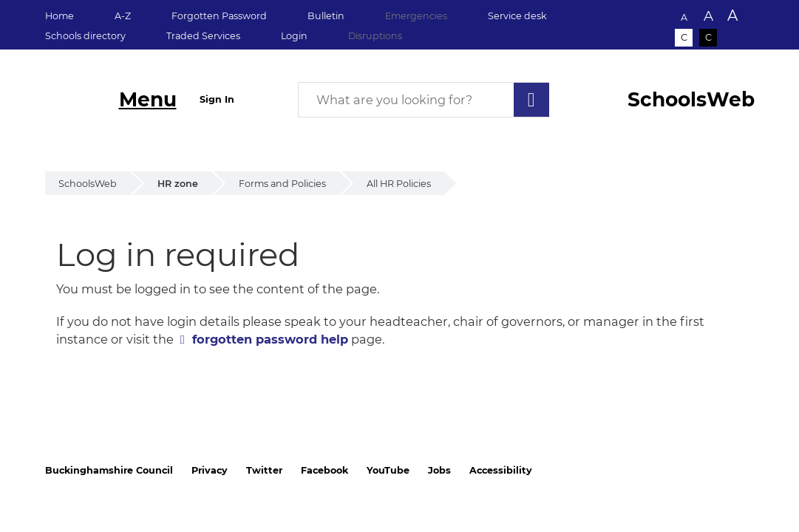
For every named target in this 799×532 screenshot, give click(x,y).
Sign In (217, 99)
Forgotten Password (219, 16)
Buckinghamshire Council (109, 470)
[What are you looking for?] (424, 100)
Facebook (324, 470)
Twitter (264, 470)
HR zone (178, 184)
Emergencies (416, 16)
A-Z (123, 16)
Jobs (439, 470)
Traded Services (203, 36)
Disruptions (375, 36)
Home (59, 16)
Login (294, 36)
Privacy (210, 470)
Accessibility (501, 470)
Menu (148, 99)
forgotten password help (270, 339)
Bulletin (326, 16)
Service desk (517, 16)
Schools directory (85, 36)
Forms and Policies (282, 184)
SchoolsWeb (88, 184)
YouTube (388, 470)
